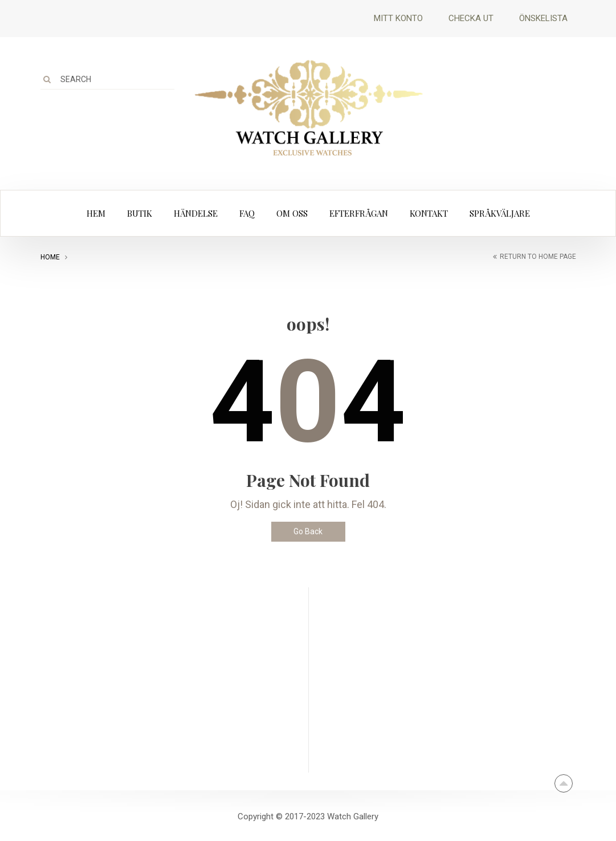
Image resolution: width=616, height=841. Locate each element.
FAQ (247, 213)
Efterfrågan (359, 213)
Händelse (196, 213)
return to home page (538, 257)
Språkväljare (500, 213)
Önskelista (543, 18)
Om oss (292, 213)
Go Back (308, 531)
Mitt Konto (398, 18)
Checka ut (471, 18)
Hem (96, 213)
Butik (140, 213)
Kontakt (429, 213)
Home (50, 257)
